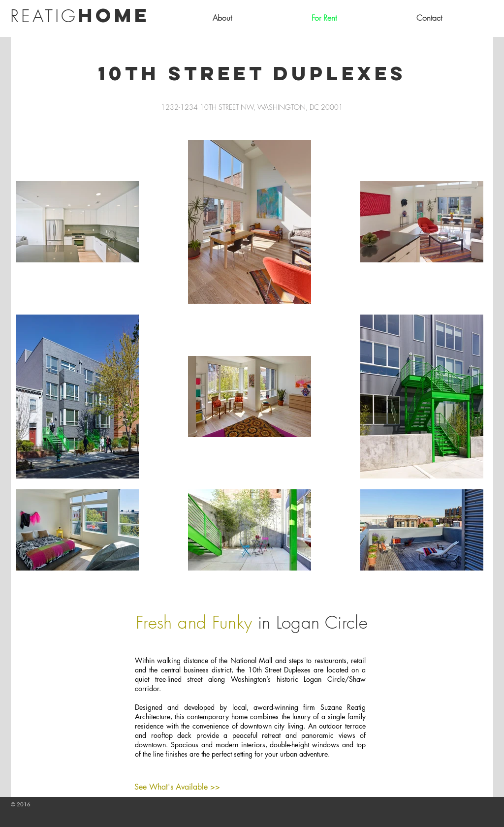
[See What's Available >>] (177, 787)
